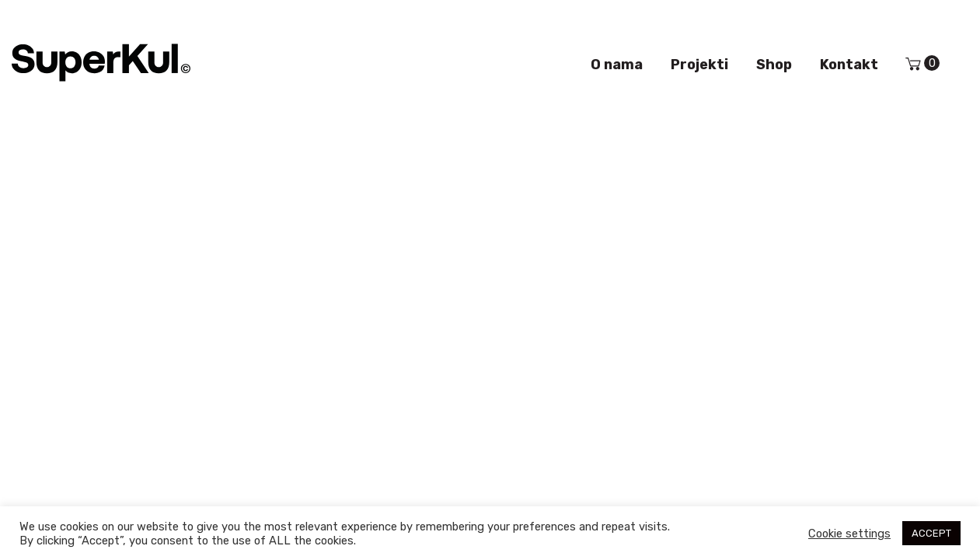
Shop (774, 65)
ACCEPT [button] (931, 533)
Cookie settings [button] (849, 534)
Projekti (699, 65)
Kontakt (849, 65)
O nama (617, 65)
